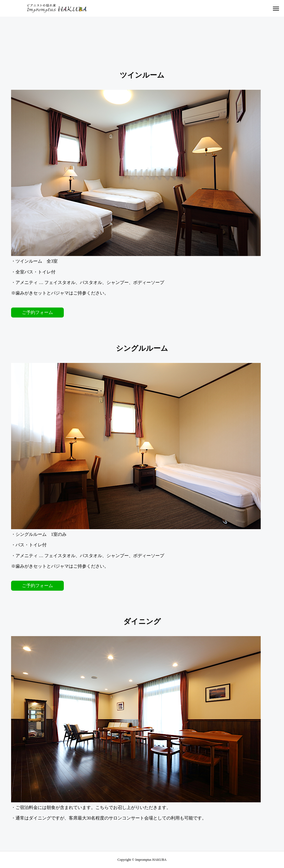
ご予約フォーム (37, 312)
